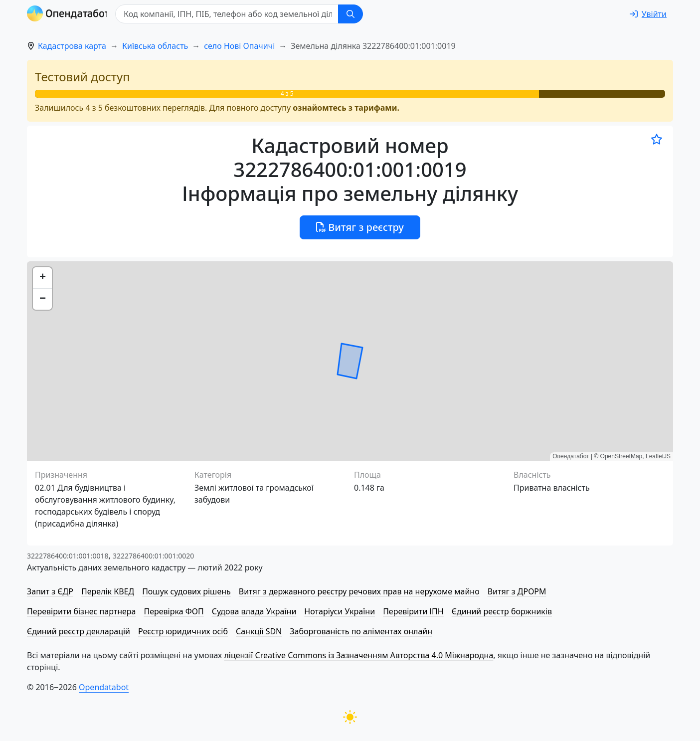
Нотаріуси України (340, 611)
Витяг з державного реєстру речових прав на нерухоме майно (359, 591)
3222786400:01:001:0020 (153, 556)
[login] (648, 14)
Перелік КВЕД (108, 591)
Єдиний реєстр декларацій (79, 631)
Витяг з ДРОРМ (517, 591)
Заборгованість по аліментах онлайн (361, 631)
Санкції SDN (259, 631)
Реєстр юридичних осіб (183, 631)
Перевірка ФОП (174, 611)
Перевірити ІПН (413, 611)
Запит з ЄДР (50, 591)
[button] (42, 278)
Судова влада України (254, 611)
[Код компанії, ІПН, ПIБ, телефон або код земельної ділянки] (229, 14)
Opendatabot (104, 687)
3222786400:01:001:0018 (68, 556)
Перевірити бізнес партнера (81, 611)
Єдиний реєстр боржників (502, 611)
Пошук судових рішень (186, 591)
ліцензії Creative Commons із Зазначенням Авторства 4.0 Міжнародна (358, 655)
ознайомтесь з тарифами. (346, 108)
